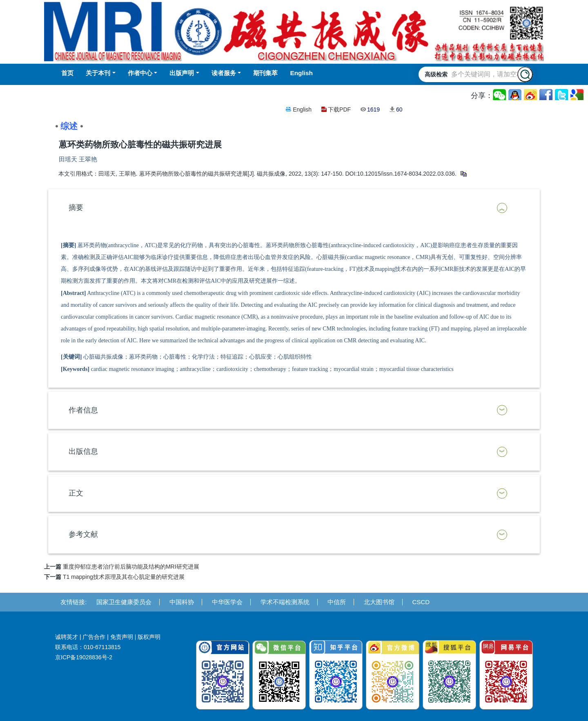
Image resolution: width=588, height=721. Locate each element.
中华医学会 (227, 602)
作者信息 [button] (83, 410)
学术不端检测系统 (285, 602)
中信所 (337, 602)
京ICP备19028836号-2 (84, 657)
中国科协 (182, 602)
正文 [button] (76, 493)
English (302, 109)
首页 (67, 73)
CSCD (421, 602)
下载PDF (339, 109)
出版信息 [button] (83, 451)
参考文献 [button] (83, 534)
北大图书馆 (379, 602)
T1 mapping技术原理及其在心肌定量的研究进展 (124, 577)
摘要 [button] (76, 208)
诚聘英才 (67, 637)
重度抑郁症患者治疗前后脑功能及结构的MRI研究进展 (131, 567)
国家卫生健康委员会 (124, 602)
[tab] (294, 208)
